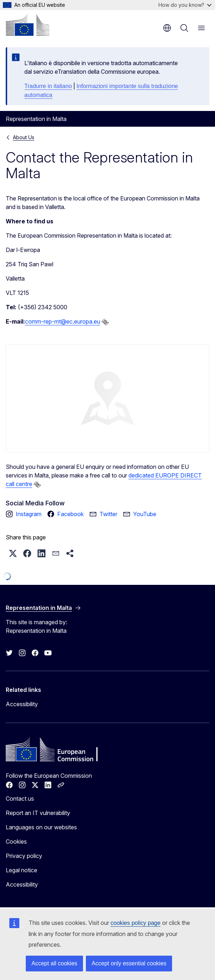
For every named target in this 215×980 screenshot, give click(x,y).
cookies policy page (136, 923)
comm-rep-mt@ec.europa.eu (63, 321)
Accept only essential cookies (129, 963)
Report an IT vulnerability (38, 813)
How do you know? (185, 5)
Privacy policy (24, 856)
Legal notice (21, 870)
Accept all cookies (54, 963)
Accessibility (22, 704)
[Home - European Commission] (28, 25)
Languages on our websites (41, 827)
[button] (13, 553)
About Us (24, 137)
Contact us (20, 799)
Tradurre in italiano (48, 86)
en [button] (167, 28)
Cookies (16, 841)
